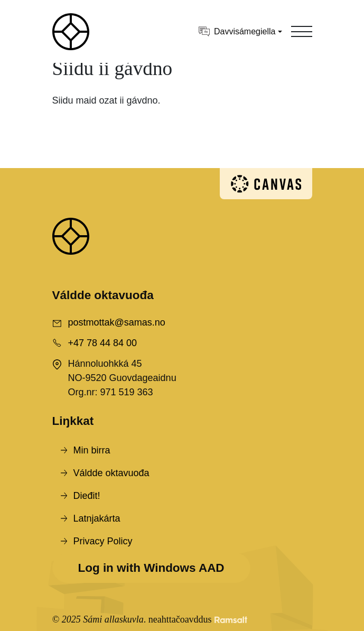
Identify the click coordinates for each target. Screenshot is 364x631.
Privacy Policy (103, 541)
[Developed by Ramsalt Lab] (231, 620)
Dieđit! (87, 496)
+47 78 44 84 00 (103, 343)
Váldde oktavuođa (111, 473)
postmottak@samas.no (117, 322)
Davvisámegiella (237, 31)
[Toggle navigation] (302, 32)
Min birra (92, 450)
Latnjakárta (97, 518)
